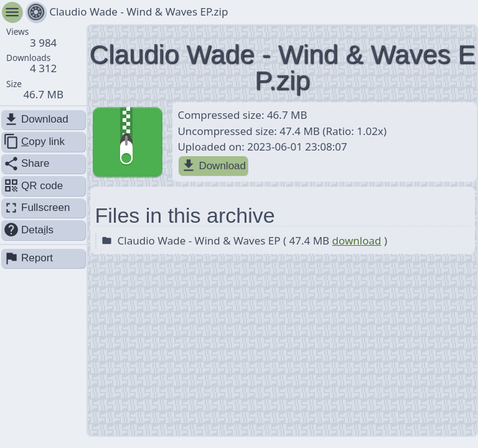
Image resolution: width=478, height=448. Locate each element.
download (357, 240)
